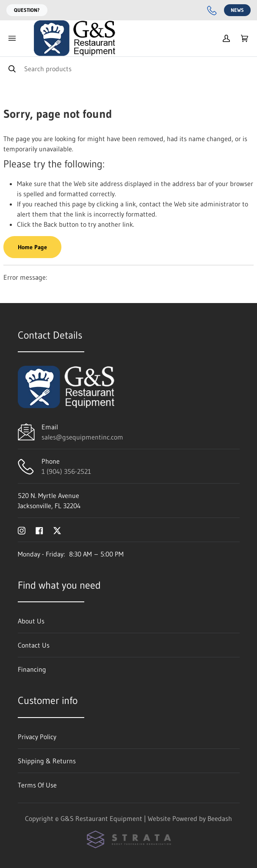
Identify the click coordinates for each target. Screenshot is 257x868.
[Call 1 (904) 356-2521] (212, 10)
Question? (27, 10)
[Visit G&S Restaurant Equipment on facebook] (39, 530)
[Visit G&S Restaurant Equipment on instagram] (22, 530)
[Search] (128, 68)
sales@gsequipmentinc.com (82, 437)
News (237, 10)
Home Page (32, 247)
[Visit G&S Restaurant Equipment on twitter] (57, 530)
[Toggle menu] (12, 38)
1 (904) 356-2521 (66, 471)
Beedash (220, 818)
